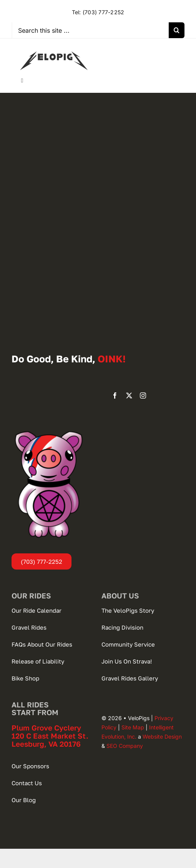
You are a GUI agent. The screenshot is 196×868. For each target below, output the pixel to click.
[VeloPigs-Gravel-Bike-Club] (54, 46)
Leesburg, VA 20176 (46, 744)
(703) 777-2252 (103, 12)
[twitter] (129, 395)
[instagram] (143, 395)
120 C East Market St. (50, 736)
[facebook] (115, 395)
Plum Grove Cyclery (46, 728)
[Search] (177, 30)
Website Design (162, 736)
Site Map (133, 727)
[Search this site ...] (91, 30)
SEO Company (125, 746)
